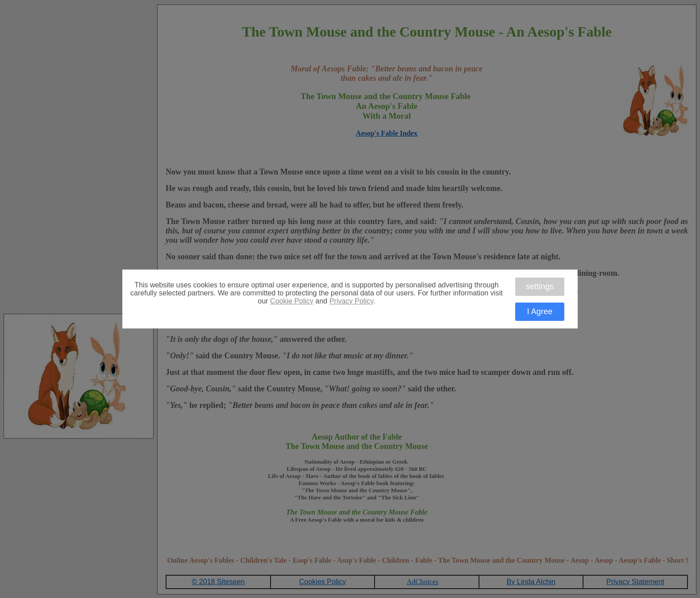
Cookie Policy (292, 301)
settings (540, 287)
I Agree (540, 311)
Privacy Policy (351, 301)
